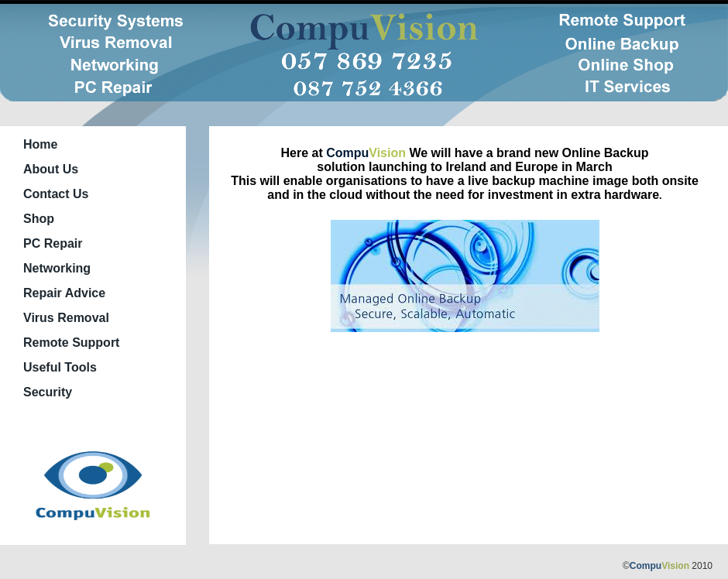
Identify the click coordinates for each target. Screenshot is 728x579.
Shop (39, 219)
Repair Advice (64, 293)
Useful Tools (60, 367)
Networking (57, 268)
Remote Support (71, 343)
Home (40, 144)
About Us (51, 169)
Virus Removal (66, 318)
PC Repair (53, 243)
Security (48, 392)
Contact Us (56, 194)
